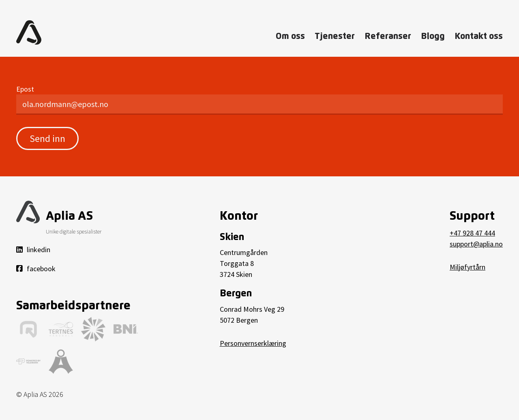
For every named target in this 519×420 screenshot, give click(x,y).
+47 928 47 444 (472, 233)
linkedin (33, 250)
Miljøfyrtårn (468, 267)
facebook (36, 269)
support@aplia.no (476, 244)
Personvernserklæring (253, 343)
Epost (25, 89)
